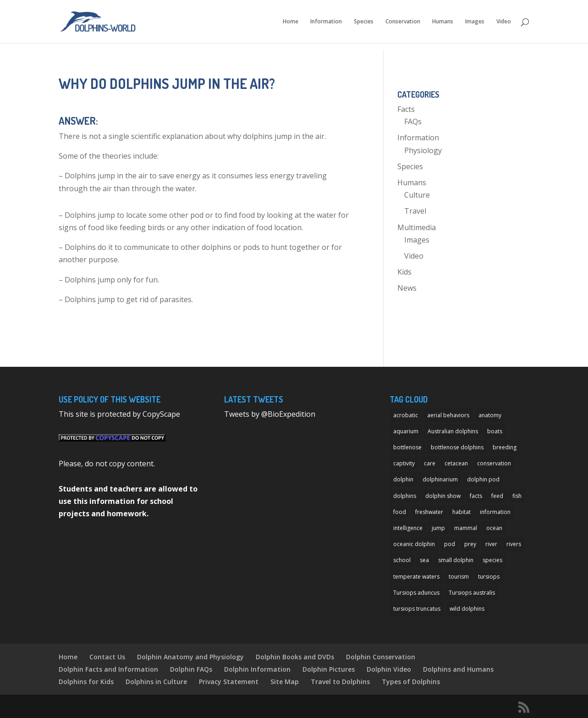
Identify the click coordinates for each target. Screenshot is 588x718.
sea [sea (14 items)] (424, 560)
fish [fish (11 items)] (517, 496)
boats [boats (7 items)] (495, 431)
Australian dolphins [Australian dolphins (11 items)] (453, 431)
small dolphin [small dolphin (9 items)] (456, 560)
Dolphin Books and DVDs (295, 657)
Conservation (403, 22)
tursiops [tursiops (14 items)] (489, 577)
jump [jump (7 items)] (438, 528)
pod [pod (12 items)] (450, 544)
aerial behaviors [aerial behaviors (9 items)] (448, 415)
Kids (404, 272)
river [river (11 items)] (491, 544)
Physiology (423, 150)
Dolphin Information (257, 669)
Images (475, 22)
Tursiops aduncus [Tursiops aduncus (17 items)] (416, 593)
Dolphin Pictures (329, 669)
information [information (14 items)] (495, 512)
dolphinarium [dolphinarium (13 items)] (440, 479)
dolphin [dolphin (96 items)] (403, 479)
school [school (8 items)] (402, 560)
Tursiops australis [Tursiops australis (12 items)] (472, 593)
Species (364, 22)
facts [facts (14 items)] (476, 496)
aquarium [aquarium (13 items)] (406, 431)
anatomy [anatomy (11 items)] (490, 415)
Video (504, 22)
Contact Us (107, 657)
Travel (415, 211)
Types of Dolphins (411, 682)
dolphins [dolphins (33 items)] (405, 496)
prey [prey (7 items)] (470, 544)
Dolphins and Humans (458, 669)
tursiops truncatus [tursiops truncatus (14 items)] (417, 609)
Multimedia (417, 227)
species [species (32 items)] (492, 560)
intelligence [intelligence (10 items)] (408, 528)
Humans (443, 22)
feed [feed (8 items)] (497, 496)
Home (291, 22)
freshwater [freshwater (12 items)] (429, 512)
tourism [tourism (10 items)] (459, 577)
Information (326, 22)
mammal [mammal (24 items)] (466, 528)
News (407, 288)
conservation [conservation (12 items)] (494, 463)
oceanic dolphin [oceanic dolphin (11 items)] (414, 544)
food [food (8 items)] (400, 512)
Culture (417, 195)
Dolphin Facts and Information (108, 669)
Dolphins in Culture (156, 682)
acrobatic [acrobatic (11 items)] (406, 415)
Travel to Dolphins (340, 682)
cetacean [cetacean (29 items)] (456, 463)
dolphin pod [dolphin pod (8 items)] (483, 479)
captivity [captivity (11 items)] (404, 463)
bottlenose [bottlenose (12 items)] (407, 447)
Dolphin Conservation (381, 657)
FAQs (413, 122)
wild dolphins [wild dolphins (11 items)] (467, 609)
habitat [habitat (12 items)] (462, 512)
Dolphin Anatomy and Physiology (190, 657)
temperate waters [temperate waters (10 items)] (416, 577)
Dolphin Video (389, 669)
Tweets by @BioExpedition (270, 414)
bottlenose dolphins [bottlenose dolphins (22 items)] (457, 447)
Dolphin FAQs (191, 669)
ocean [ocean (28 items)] (494, 528)
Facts (406, 109)
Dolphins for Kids (86, 682)
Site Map (285, 682)
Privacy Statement (229, 682)
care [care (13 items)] (430, 463)
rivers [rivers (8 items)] (514, 544)
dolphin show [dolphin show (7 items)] (443, 496)
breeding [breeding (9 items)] (505, 447)
